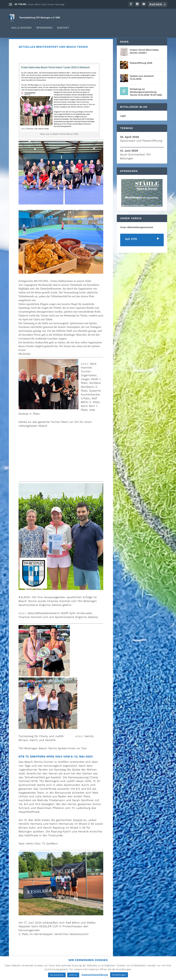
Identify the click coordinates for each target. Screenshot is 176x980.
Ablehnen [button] (73, 975)
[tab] (142, 248)
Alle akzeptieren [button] (57, 975)
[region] (142, 201)
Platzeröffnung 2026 (141, 71)
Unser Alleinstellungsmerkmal (136, 236)
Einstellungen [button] (119, 975)
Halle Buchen (21, 30)
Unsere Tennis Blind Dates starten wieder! (144, 60)
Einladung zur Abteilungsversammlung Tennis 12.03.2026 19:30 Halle (146, 100)
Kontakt (63, 30)
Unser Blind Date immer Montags (46, 4)
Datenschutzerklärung (95, 975)
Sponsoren (44, 30)
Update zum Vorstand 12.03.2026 (142, 86)
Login (123, 124)
